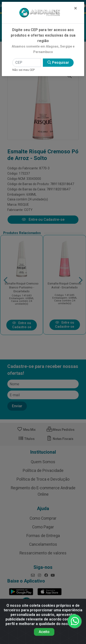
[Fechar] (76, 8)
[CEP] (27, 63)
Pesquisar (58, 63)
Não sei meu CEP (24, 70)
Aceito (44, 632)
